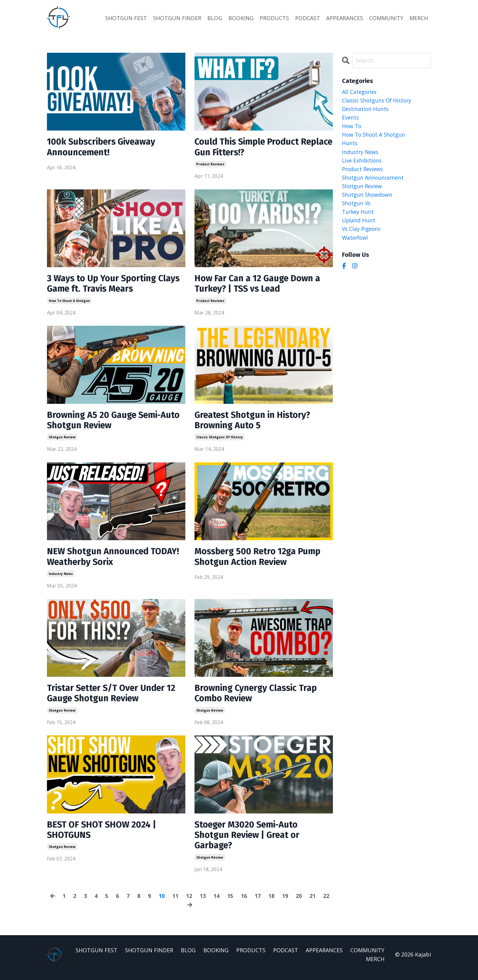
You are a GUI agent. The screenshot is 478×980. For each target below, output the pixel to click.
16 (244, 902)
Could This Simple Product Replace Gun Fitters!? (249, 147)
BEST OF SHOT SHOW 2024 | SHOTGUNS (103, 835)
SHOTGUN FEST (126, 18)
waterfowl (356, 241)
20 (299, 902)
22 (326, 902)
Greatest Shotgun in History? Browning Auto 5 (255, 422)
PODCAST (308, 18)
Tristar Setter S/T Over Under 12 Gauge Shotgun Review (114, 698)
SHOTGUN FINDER (177, 18)
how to (352, 127)
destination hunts (366, 109)
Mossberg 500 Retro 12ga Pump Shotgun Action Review (260, 560)
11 (176, 902)
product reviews (210, 165)
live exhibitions (363, 162)
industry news (61, 577)
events (351, 118)
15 (230, 902)
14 (217, 902)
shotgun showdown (368, 197)
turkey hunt (358, 214)
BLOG (215, 18)
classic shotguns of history (220, 440)
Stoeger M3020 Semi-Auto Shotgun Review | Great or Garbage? (250, 841)
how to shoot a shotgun (69, 302)
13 (203, 902)
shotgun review (62, 440)
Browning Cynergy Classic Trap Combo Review (259, 698)
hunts (350, 144)
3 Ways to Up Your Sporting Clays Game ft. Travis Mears (104, 285)
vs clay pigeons (362, 232)
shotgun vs (357, 206)
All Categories (360, 92)
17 (258, 902)
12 (189, 902)
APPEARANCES (345, 18)
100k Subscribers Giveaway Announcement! (104, 147)
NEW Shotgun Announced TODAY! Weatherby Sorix (100, 560)
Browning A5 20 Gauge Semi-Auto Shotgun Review (107, 422)
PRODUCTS (274, 18)
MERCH (419, 18)
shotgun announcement (374, 179)
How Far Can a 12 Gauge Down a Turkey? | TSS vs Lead (260, 285)
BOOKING (241, 18)
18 (272, 902)
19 (285, 902)
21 (313, 902)
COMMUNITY (386, 18)
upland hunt (359, 223)
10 (162, 902)
